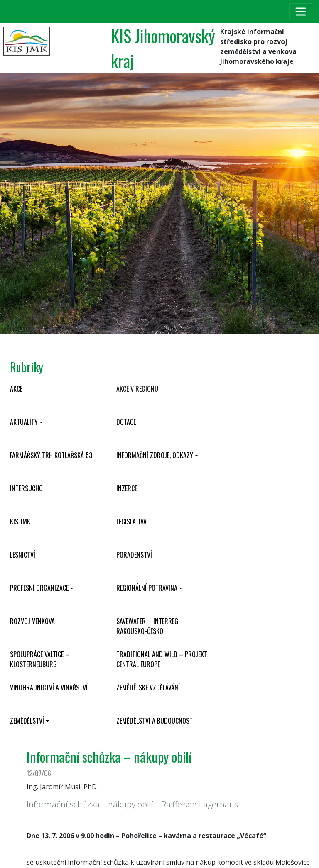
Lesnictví (23, 555)
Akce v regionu (137, 389)
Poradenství (134, 555)
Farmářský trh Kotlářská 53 (51, 455)
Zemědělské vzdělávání (148, 688)
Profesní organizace (39, 588)
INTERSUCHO (26, 488)
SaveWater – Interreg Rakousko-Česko (147, 626)
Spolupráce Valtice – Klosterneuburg (40, 659)
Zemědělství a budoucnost (155, 721)
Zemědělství (27, 721)
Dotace (126, 422)
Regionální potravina (147, 588)
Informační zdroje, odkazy (155, 455)
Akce (16, 389)
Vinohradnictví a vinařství (49, 688)
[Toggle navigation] (301, 12)
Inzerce (127, 488)
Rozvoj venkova (32, 621)
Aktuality (24, 422)
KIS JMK (20, 522)
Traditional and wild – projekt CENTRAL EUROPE (162, 659)
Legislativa (131, 522)
